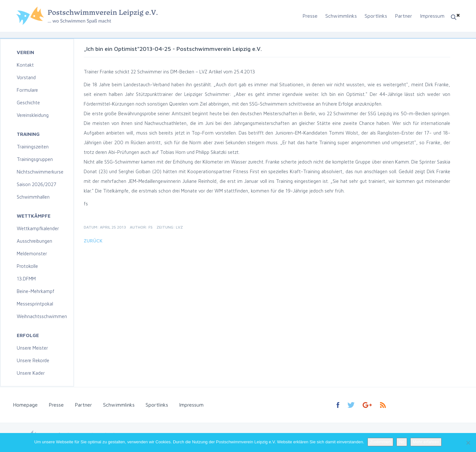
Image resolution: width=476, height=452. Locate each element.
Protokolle (27, 266)
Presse (310, 16)
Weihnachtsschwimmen (42, 316)
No (402, 442)
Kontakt (25, 65)
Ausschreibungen (34, 241)
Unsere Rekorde (33, 360)
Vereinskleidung (33, 115)
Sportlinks (376, 16)
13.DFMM (26, 279)
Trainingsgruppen (35, 159)
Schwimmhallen (33, 197)
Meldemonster (32, 254)
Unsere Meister (32, 348)
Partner (404, 16)
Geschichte (28, 103)
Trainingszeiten (33, 147)
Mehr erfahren (426, 442)
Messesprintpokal (35, 304)
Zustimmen (380, 442)
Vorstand (26, 77)
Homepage (25, 405)
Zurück (93, 241)
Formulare (27, 90)
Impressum (432, 16)
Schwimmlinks (341, 16)
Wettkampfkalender (38, 228)
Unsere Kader (31, 373)
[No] (468, 443)
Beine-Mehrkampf (36, 291)
